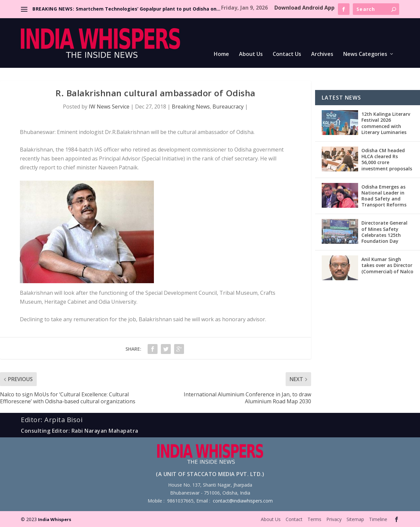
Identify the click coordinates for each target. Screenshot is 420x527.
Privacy (334, 519)
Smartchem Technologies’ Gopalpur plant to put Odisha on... (148, 9)
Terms (314, 519)
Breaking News (191, 107)
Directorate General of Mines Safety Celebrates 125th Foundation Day (384, 232)
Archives (322, 54)
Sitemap (355, 519)
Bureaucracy (228, 107)
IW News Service (109, 107)
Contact (294, 519)
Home (221, 54)
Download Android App (304, 8)
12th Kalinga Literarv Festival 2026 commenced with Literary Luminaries (386, 123)
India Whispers (55, 519)
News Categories (365, 54)
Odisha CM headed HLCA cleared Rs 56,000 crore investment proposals (387, 159)
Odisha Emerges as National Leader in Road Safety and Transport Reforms (384, 196)
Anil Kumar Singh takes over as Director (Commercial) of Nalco (387, 265)
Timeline (378, 519)
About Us (251, 54)
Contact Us (287, 54)
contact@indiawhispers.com (243, 501)
